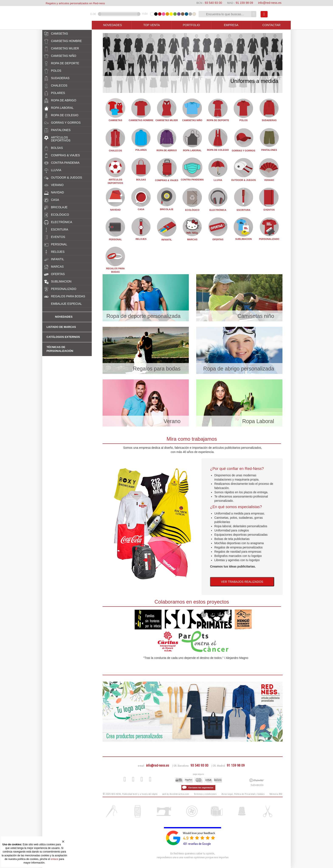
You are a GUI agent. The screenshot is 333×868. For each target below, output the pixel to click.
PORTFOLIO (191, 25)
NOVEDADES (113, 25)
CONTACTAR (272, 25)
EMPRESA (231, 25)
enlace (54, 859)
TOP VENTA (152, 25)
